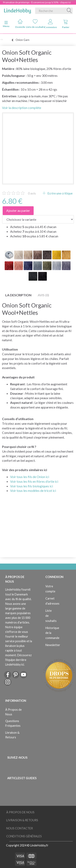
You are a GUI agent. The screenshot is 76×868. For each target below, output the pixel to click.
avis (32, 193)
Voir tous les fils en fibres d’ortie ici (34, 481)
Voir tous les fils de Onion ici (30, 477)
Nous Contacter (20, 828)
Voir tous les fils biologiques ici (32, 486)
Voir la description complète (22, 108)
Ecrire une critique (60, 193)
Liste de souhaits (35, 24)
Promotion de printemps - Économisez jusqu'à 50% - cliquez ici (37, 2)
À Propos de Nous (13, 712)
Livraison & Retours (12, 735)
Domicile (20, 24)
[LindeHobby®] (17, 10)
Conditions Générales (24, 836)
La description (18, 295)
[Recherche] (69, 11)
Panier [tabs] (66, 24)
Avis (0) (43, 295)
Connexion (50, 24)
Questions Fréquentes (13, 723)
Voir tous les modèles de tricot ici (33, 490)
